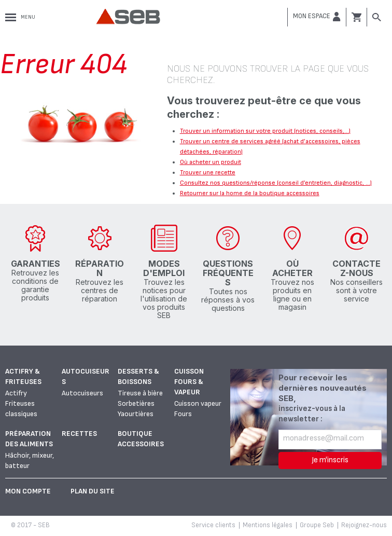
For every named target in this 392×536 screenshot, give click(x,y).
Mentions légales (268, 525)
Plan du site (93, 491)
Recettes (79, 434)
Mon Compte (28, 491)
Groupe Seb (317, 525)
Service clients (213, 525)
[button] (317, 17)
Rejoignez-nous (364, 525)
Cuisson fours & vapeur (189, 382)
